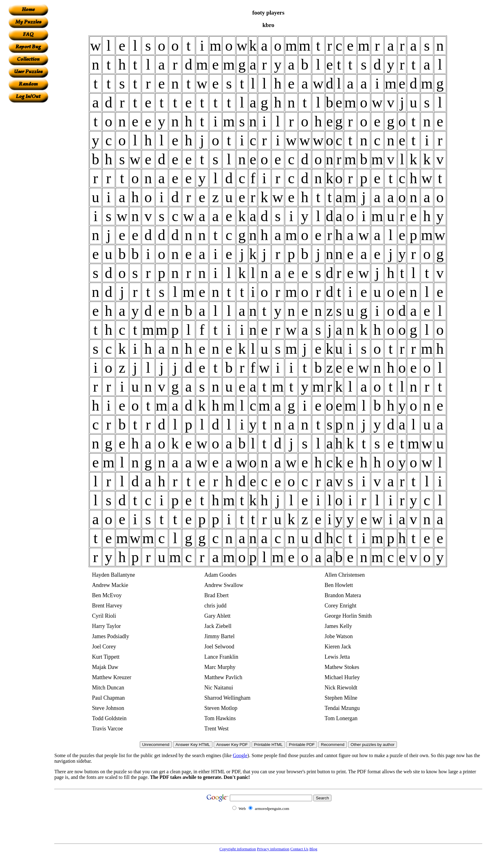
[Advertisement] (28, 196)
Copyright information (238, 849)
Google (240, 755)
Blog (313, 849)
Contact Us (299, 849)
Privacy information (273, 849)
